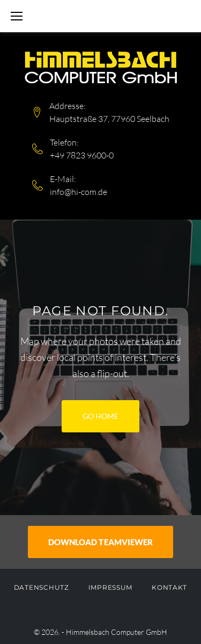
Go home (100, 416)
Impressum (110, 587)
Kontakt (169, 587)
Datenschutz (42, 587)
